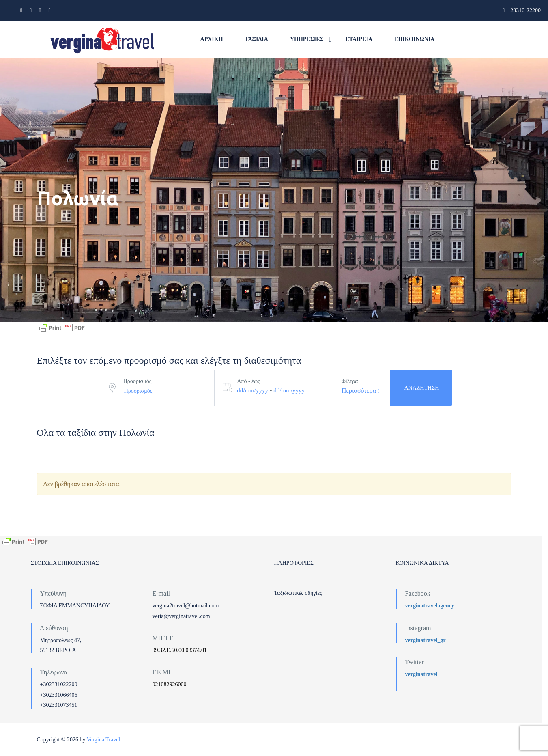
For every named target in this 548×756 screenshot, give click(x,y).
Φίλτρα (350, 381)
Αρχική (212, 39)
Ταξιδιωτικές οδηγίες (298, 593)
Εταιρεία (359, 39)
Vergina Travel (104, 740)
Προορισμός (137, 381)
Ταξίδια (257, 39)
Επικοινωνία (414, 39)
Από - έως (248, 381)
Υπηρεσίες (307, 39)
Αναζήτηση (421, 388)
